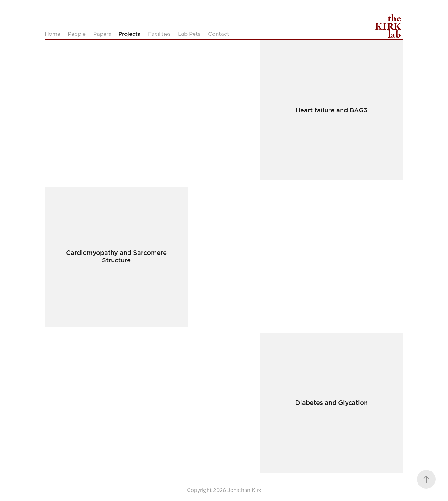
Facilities (159, 34)
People (77, 34)
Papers (102, 34)
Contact (219, 34)
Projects (129, 34)
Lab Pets (189, 34)
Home (53, 34)
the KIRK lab (389, 26)
